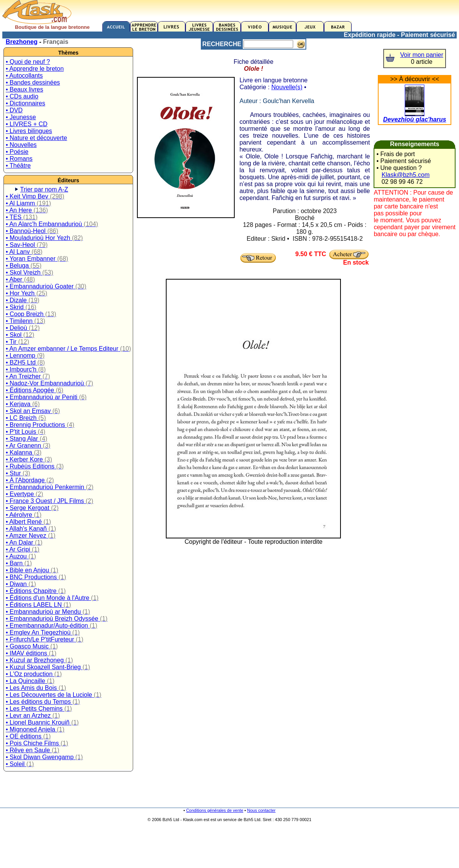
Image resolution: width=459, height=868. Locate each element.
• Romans (19, 159)
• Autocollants (24, 76)
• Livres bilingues (29, 131)
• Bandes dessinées (33, 82)
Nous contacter (261, 810)
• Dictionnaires (26, 103)
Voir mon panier (422, 55)
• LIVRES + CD (27, 124)
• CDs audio (22, 96)
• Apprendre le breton (35, 69)
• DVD (14, 110)
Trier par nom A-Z (44, 189)
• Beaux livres (24, 89)
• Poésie (17, 152)
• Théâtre (18, 166)
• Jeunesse (21, 117)
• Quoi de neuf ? (28, 62)
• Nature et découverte (36, 138)
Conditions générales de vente (215, 810)
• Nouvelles (21, 145)
